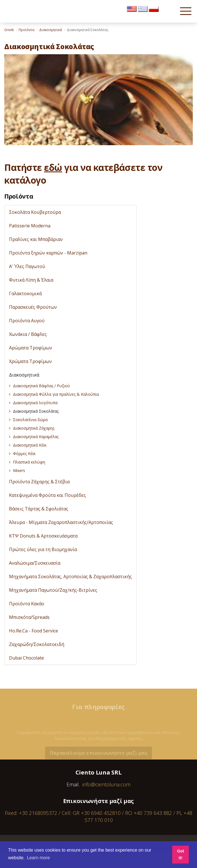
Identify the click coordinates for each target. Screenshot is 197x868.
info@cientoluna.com (106, 784)
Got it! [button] (181, 854)
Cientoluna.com (19, 14)
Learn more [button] (38, 858)
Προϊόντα (19, 196)
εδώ (53, 167)
